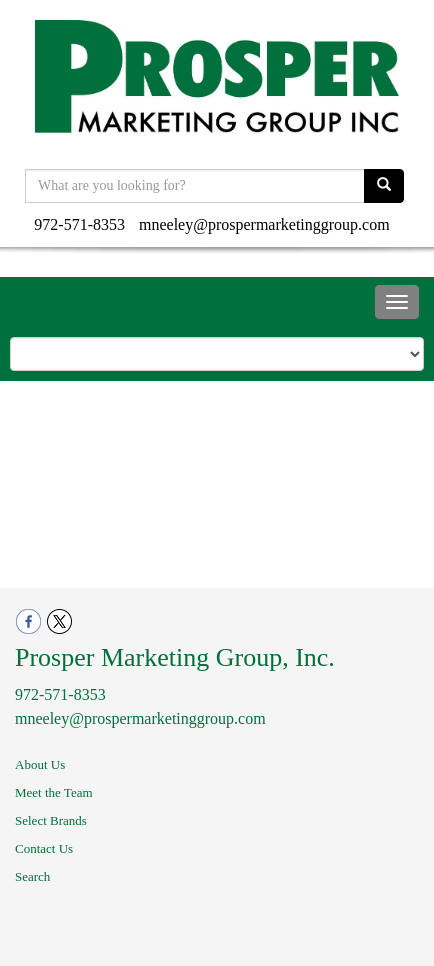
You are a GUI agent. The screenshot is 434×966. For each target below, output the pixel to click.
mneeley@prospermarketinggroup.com (264, 224)
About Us (40, 764)
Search (32, 876)
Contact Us (44, 848)
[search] (384, 186)
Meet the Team (54, 792)
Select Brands (51, 820)
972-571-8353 (79, 224)
